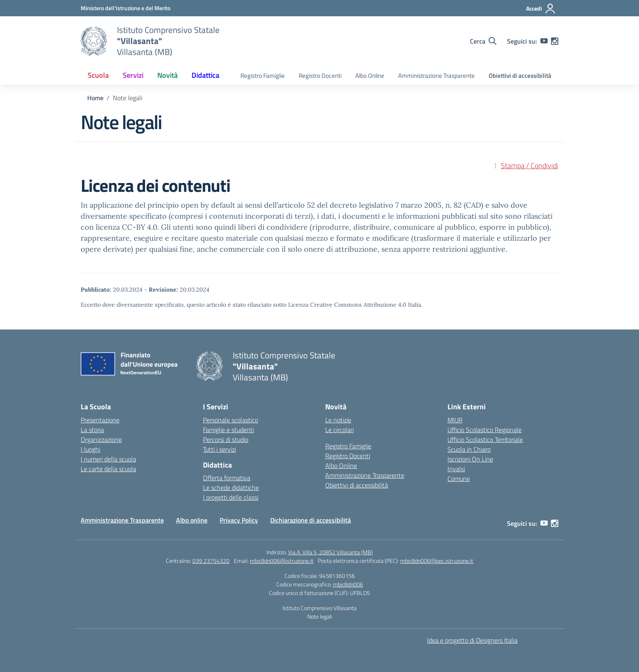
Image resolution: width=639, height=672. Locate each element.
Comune (459, 479)
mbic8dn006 (348, 584)
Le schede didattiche (231, 488)
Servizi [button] (133, 75)
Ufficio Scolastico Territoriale (485, 439)
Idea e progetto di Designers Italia (472, 640)
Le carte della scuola (108, 469)
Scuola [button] (98, 75)
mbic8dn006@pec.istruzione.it (437, 561)
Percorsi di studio (226, 439)
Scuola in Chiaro (469, 449)
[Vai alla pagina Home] (95, 98)
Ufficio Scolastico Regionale (485, 430)
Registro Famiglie (263, 76)
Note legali (320, 616)
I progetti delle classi (231, 497)
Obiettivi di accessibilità (520, 76)
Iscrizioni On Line (470, 459)
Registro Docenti (320, 76)
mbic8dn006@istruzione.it (282, 561)
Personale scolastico (230, 420)
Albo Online (370, 76)
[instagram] (555, 41)
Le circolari (339, 430)
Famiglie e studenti (228, 430)
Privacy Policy (239, 520)
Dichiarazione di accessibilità (311, 520)
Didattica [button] (205, 75)
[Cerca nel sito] (483, 41)
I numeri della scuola (108, 459)
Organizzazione (101, 439)
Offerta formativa (227, 478)
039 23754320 (211, 561)
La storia (92, 430)
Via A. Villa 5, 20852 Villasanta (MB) (331, 552)
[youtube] (544, 41)
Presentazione (100, 420)
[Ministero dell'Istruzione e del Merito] (126, 8)
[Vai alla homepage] (94, 41)
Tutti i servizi (219, 449)
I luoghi (90, 449)
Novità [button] (167, 75)
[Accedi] (541, 9)
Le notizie (338, 420)
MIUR (455, 420)
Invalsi (456, 469)
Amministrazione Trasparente (436, 76)
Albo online (192, 520)
